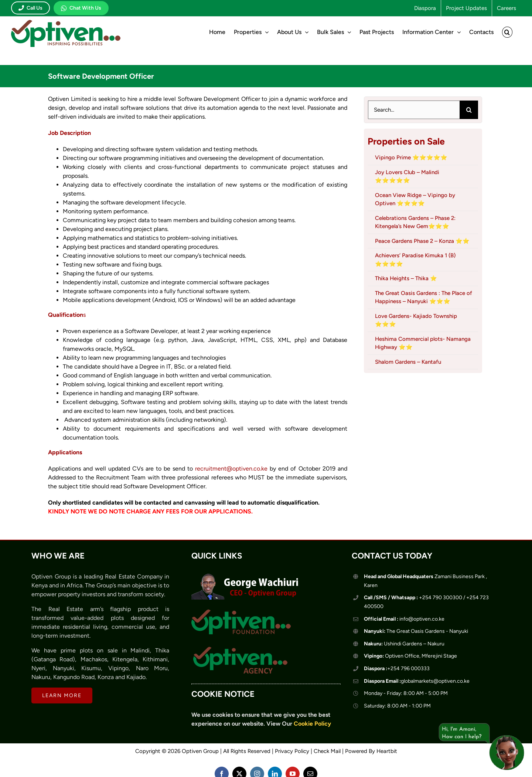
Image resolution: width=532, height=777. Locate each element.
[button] (507, 32)
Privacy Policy (292, 751)
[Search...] (414, 110)
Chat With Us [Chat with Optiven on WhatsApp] (81, 8)
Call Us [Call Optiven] (30, 8)
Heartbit (387, 751)
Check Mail (327, 751)
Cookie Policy (312, 724)
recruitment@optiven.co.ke (231, 469)
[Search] (469, 110)
